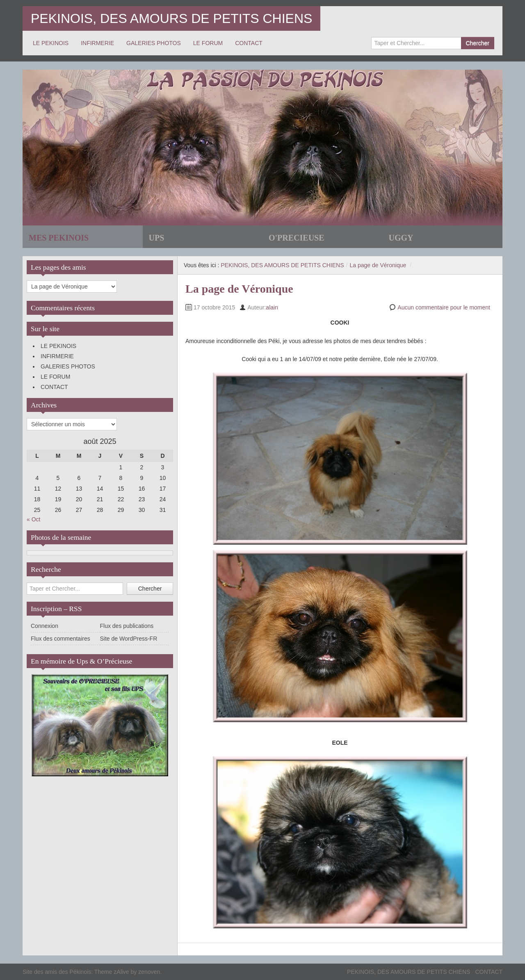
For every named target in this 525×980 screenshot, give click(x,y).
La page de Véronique (378, 265)
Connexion (45, 626)
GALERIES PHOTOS (154, 43)
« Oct (33, 519)
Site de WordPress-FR (129, 639)
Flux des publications (127, 626)
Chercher (477, 43)
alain (272, 307)
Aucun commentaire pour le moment (444, 307)
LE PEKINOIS (51, 43)
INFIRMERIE (97, 43)
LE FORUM (208, 43)
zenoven (149, 972)
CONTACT (249, 43)
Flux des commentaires (60, 639)
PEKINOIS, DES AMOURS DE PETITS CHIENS (171, 18)
